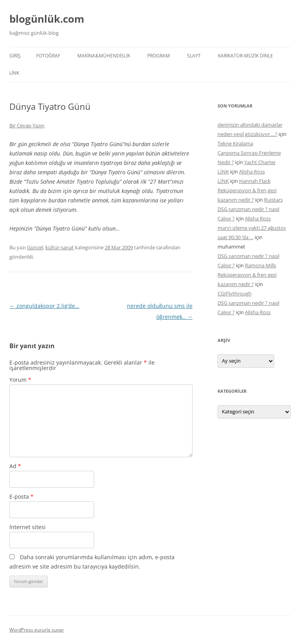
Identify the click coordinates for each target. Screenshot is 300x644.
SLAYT (194, 56)
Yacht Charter (260, 162)
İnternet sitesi (28, 527)
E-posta (21, 496)
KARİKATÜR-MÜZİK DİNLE (246, 56)
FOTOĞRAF (48, 56)
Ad (15, 466)
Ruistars (273, 200)
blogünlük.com (47, 19)
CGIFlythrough (235, 293)
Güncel (35, 247)
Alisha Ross (252, 172)
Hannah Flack (255, 181)
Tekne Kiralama (235, 143)
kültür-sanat (60, 247)
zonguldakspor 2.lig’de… (44, 306)
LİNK (14, 73)
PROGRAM (159, 56)
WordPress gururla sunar (37, 630)
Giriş (15, 56)
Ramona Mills (261, 265)
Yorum (20, 380)
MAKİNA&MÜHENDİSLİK (104, 56)
